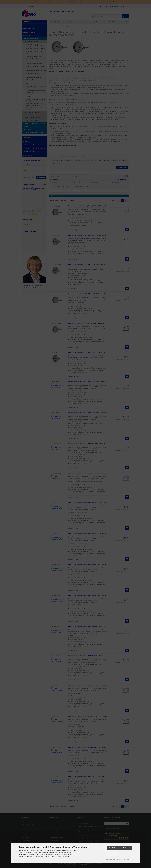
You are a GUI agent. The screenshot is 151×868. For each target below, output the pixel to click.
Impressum (128, 859)
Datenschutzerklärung (114, 859)
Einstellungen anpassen (120, 848)
